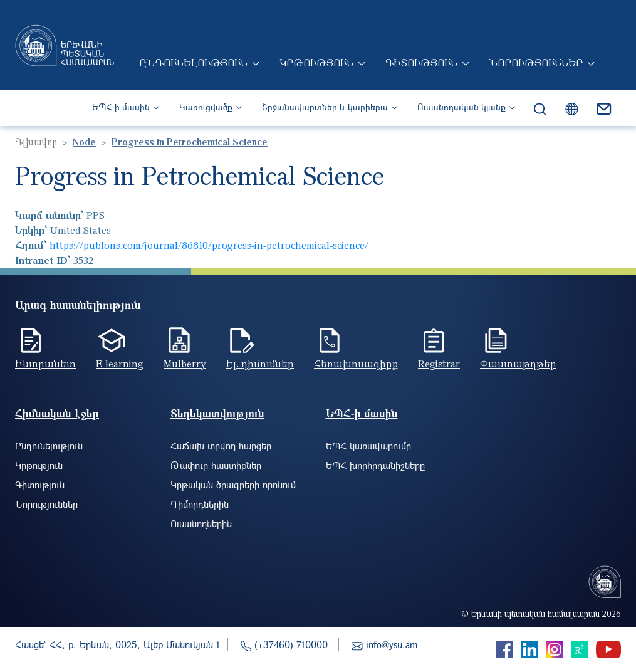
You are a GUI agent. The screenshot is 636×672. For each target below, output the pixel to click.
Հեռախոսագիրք (356, 364)
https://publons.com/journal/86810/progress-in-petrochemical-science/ (209, 245)
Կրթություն (316, 63)
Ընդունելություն (193, 63)
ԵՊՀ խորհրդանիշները (375, 465)
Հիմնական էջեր (57, 413)
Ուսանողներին (201, 523)
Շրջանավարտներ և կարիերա (325, 107)
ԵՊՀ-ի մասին (121, 107)
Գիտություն (421, 63)
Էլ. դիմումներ (260, 364)
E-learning (120, 364)
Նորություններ (536, 63)
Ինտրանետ (45, 364)
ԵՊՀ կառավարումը (368, 446)
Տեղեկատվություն (217, 413)
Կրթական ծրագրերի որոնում (233, 485)
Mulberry (185, 364)
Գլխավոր (36, 142)
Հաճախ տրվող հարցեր (221, 446)
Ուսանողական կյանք (461, 107)
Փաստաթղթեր (518, 364)
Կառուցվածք (206, 107)
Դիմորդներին (200, 504)
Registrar (439, 364)
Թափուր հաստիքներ (216, 465)
